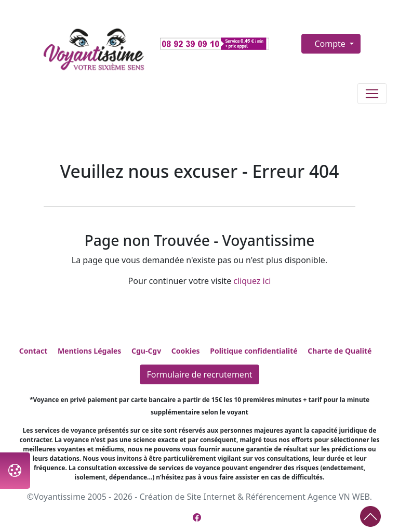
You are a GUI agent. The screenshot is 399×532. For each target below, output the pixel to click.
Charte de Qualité (340, 351)
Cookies (186, 351)
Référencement (276, 497)
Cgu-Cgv (146, 351)
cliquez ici (252, 281)
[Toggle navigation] (372, 94)
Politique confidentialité (254, 351)
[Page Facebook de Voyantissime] (197, 517)
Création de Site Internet (187, 497)
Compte (331, 44)
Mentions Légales (89, 351)
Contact (34, 351)
